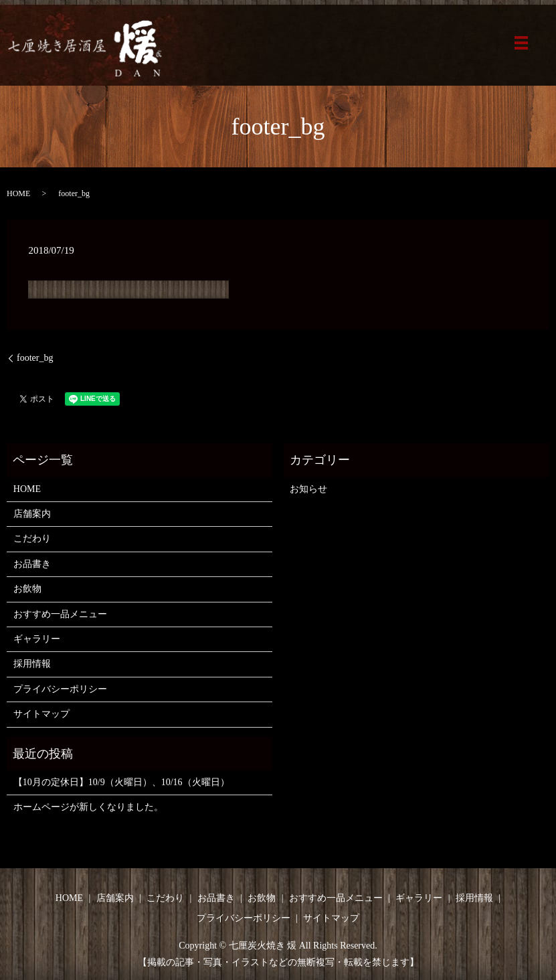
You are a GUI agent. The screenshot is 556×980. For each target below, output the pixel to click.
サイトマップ (41, 714)
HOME (18, 193)
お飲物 (27, 589)
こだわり (32, 539)
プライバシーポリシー (60, 689)
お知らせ (308, 489)
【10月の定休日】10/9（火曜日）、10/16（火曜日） (121, 782)
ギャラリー (37, 639)
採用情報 (32, 664)
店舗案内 (32, 514)
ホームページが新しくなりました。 (88, 807)
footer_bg (35, 358)
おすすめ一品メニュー (60, 614)
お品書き (32, 564)
